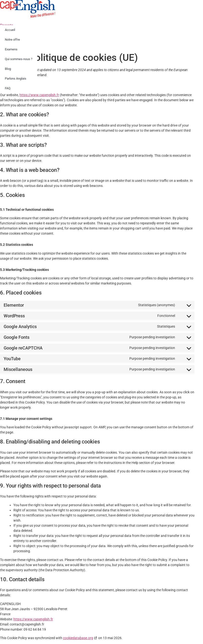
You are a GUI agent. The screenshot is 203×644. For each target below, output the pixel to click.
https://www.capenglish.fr (39, 95)
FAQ (8, 88)
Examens (11, 49)
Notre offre (12, 40)
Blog (8, 69)
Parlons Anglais (16, 78)
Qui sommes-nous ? (19, 59)
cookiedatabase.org (78, 638)
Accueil (10, 30)
